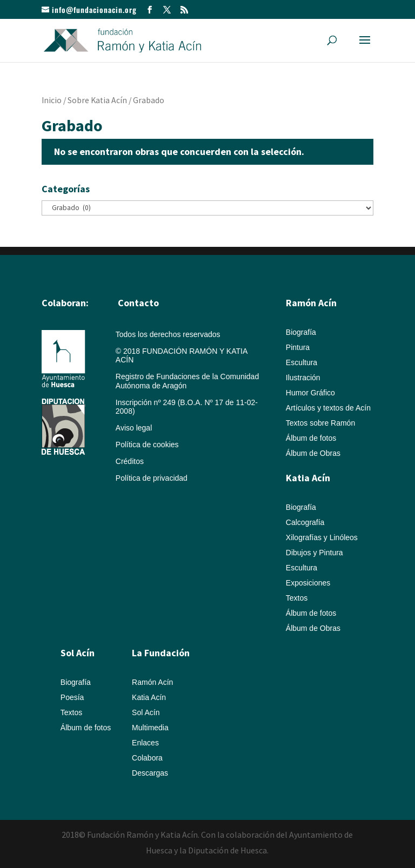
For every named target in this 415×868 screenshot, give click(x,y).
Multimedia (150, 728)
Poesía (72, 697)
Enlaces (145, 743)
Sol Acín (146, 712)
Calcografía (305, 522)
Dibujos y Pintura (314, 553)
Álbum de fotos (311, 438)
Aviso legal (134, 428)
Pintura (298, 347)
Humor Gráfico (310, 393)
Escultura (302, 362)
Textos (297, 598)
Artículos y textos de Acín (328, 408)
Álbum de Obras (313, 453)
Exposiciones (308, 583)
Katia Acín (308, 478)
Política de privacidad (152, 478)
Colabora (147, 758)
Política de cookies (147, 445)
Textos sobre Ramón (320, 423)
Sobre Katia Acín (97, 100)
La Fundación (161, 653)
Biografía (301, 332)
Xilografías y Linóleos (322, 537)
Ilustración (303, 378)
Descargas (150, 773)
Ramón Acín (152, 682)
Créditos (130, 461)
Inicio (52, 100)
